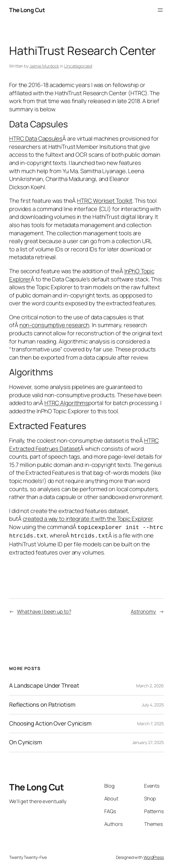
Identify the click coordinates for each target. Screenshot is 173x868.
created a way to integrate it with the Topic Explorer (88, 519)
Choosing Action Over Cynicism (50, 722)
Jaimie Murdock (44, 66)
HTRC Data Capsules (36, 139)
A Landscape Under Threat (44, 684)
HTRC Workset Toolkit (105, 201)
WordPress (154, 856)
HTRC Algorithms (66, 403)
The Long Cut (27, 10)
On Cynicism (26, 741)
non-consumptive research (55, 325)
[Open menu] (160, 10)
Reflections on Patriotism (42, 704)
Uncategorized (78, 66)
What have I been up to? (44, 610)
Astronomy (143, 610)
